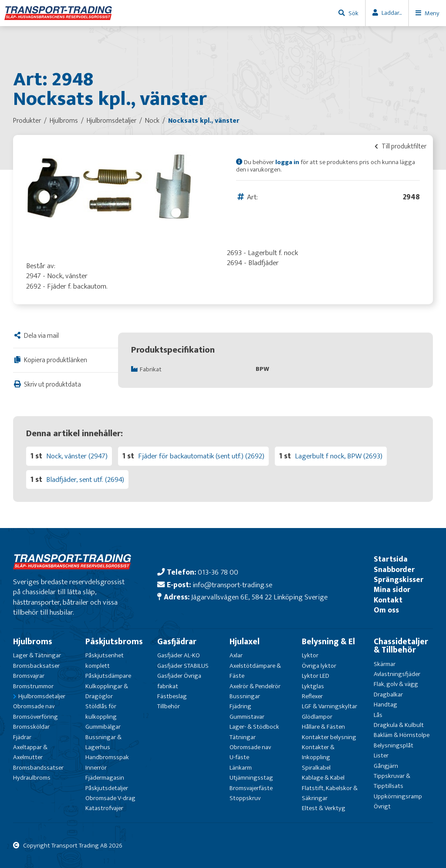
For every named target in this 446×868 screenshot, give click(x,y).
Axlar (236, 655)
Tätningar (243, 737)
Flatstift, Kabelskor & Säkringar (330, 793)
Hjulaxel (245, 642)
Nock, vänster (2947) (77, 456)
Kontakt (388, 600)
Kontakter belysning (329, 737)
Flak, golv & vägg (396, 684)
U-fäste (239, 757)
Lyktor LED (316, 676)
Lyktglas (313, 686)
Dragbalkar (388, 695)
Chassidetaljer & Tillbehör (401, 646)
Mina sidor (392, 590)
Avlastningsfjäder (397, 674)
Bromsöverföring (35, 717)
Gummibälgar (103, 727)
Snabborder (394, 570)
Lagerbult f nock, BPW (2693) (339, 456)
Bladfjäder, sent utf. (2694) (85, 479)
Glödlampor (317, 717)
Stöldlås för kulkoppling (101, 711)
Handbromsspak (107, 757)
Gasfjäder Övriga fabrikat (179, 681)
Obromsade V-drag (110, 798)
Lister (381, 755)
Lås (378, 715)
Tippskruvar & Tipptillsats (392, 781)
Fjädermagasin (105, 778)
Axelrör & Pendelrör (255, 686)
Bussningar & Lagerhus (103, 742)
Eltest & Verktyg (324, 808)
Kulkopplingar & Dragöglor (107, 691)
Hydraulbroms (32, 778)
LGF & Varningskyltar (329, 706)
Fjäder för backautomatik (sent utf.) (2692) (201, 456)
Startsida (391, 559)
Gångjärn (386, 766)
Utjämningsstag (251, 778)
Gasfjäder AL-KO (179, 655)
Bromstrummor (33, 686)
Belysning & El (328, 642)
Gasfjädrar (177, 642)
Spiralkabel (316, 768)
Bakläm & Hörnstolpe (402, 735)
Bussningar (245, 696)
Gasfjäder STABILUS (183, 666)
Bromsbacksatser (36, 666)
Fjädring (240, 706)
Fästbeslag (172, 696)
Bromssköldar (31, 727)
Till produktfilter (400, 146)
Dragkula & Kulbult (399, 725)
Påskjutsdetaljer (107, 788)
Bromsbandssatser (38, 768)
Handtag (385, 705)
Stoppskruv (245, 798)
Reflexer (312, 696)
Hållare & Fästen (323, 727)
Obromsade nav (34, 706)
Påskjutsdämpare (108, 676)
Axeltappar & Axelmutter (30, 752)
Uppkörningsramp (398, 796)
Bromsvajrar (29, 676)
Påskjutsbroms (114, 642)
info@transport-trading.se (232, 585)
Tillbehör (169, 706)
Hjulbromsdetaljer (42, 696)
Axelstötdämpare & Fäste (255, 671)
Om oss (386, 610)
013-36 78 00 (218, 572)
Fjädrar (22, 737)
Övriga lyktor (319, 666)
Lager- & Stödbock (254, 727)
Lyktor (310, 655)
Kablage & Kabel (323, 778)
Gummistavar (247, 717)
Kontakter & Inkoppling (318, 752)
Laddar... (392, 13)
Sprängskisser (399, 580)
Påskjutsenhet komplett (105, 660)
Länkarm (241, 768)
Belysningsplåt (394, 745)
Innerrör (96, 768)
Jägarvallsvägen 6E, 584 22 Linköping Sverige (259, 597)
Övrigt (382, 806)
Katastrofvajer (104, 808)
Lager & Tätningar (37, 655)
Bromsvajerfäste (251, 788)
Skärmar (385, 664)
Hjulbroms (33, 642)
